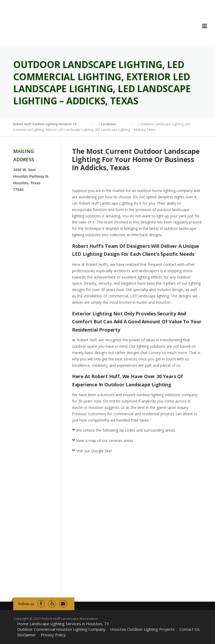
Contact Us (190, 629)
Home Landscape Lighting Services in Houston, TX (63, 624)
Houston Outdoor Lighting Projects (142, 629)
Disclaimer (27, 635)
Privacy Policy (53, 635)
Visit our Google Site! (94, 451)
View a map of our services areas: (105, 440)
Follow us (26, 604)
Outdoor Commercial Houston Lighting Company (61, 629)
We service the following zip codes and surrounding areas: (126, 430)
